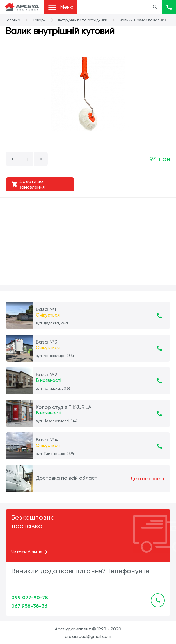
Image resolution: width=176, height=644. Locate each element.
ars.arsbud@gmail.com (88, 636)
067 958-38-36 (29, 606)
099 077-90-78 (30, 598)
